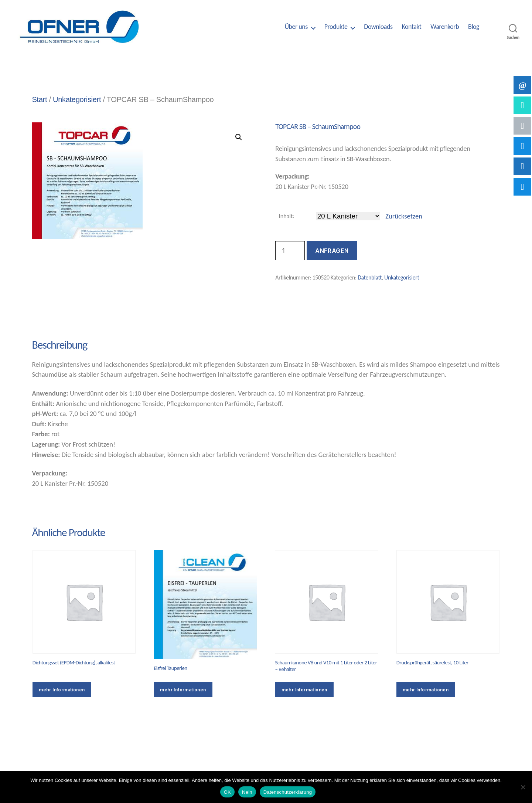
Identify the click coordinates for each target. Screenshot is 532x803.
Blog (474, 27)
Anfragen (332, 251)
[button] (239, 137)
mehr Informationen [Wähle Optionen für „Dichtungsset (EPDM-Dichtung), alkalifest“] (62, 690)
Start (39, 99)
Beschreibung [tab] (59, 319)
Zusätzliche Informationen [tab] (153, 319)
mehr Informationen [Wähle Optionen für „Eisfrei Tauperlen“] (183, 690)
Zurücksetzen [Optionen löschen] (404, 216)
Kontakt (411, 27)
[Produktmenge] (290, 251)
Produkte (336, 27)
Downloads (378, 27)
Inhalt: (287, 216)
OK (227, 792)
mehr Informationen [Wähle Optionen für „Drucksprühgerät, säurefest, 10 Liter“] (426, 690)
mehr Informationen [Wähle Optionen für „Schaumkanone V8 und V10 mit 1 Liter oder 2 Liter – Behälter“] (304, 690)
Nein (247, 792)
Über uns (296, 27)
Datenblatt (370, 277)
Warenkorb (445, 27)
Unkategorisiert (77, 99)
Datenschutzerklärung (288, 792)
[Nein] (523, 787)
